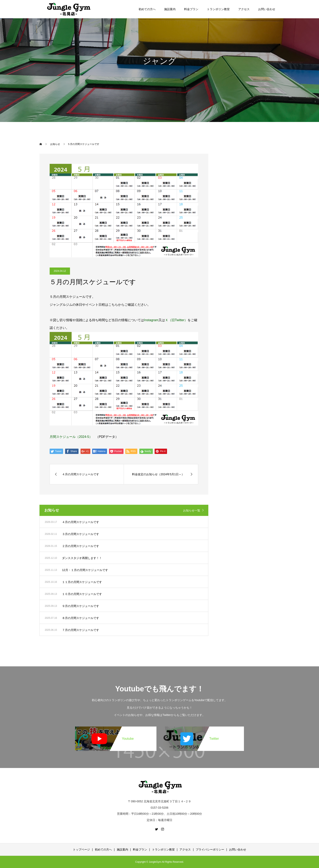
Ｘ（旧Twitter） (176, 320)
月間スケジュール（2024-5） (71, 437)
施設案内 (170, 9)
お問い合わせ (267, 9)
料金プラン (191, 9)
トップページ (81, 850)
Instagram (151, 320)
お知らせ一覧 (192, 510)
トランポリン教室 (218, 9)
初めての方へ (147, 9)
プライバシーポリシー (210, 850)
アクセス (244, 9)
